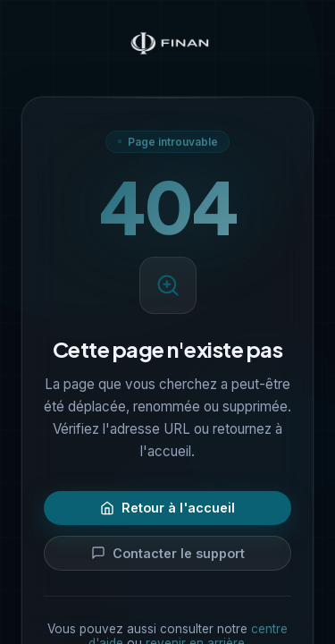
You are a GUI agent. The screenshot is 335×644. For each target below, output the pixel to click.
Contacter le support (168, 553)
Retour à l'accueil (167, 508)
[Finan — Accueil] (167, 45)
